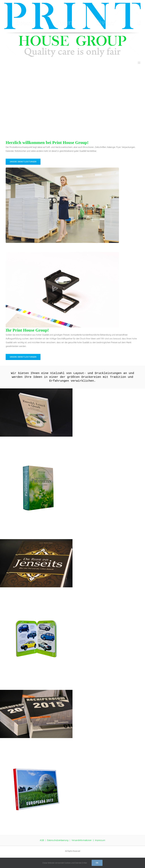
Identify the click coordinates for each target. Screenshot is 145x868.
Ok (97, 863)
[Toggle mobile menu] (139, 63)
